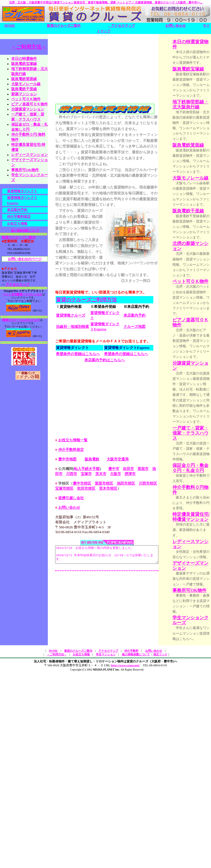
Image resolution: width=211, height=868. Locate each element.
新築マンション (24, 95)
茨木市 (90, 594)
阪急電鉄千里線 (24, 90)
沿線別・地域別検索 (72, 384)
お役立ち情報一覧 (73, 561)
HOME (10, 26)
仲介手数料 (131, 847)
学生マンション (106, 851)
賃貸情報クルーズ (71, 373)
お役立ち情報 (17, 225)
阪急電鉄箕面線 (24, 80)
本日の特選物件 (24, 60)
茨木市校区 (105, 609)
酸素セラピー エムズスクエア (21, 321)
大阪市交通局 (118, 580)
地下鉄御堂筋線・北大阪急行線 (195, 128)
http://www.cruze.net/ (125, 862)
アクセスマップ (121, 26)
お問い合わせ (176, 26)
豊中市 (114, 589)
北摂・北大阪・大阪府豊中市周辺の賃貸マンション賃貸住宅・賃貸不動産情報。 (106, 2)
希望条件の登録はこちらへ (78, 411)
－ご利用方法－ (29, 48)
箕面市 (143, 589)
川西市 (61, 594)
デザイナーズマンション (195, 736)
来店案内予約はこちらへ (105, 417)
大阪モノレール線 (26, 85)
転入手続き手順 (87, 589)
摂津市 (119, 594)
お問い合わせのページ (25, 261)
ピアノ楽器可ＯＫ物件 (195, 433)
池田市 (158, 589)
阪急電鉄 (92, 580)
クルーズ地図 (134, 384)
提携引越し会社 (71, 618)
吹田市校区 (83, 609)
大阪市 (105, 594)
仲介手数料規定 (19, 218)
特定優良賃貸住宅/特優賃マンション (196, 679)
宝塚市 (75, 594)
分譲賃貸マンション (28, 111)
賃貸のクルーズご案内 (64, 26)
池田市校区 (126, 604)
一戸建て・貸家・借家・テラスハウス (195, 576)
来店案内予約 (134, 373)
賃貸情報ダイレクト (22, 192)
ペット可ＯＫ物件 (26, 100)
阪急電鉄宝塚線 (24, 65)
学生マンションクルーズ (195, 811)
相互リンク (160, 851)
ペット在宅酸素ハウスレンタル (23, 296)
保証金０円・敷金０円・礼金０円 (195, 619)
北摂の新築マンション (195, 331)
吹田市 (128, 589)
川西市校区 (148, 604)
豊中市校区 (82, 604)
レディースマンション (195, 708)
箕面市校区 (104, 604)
